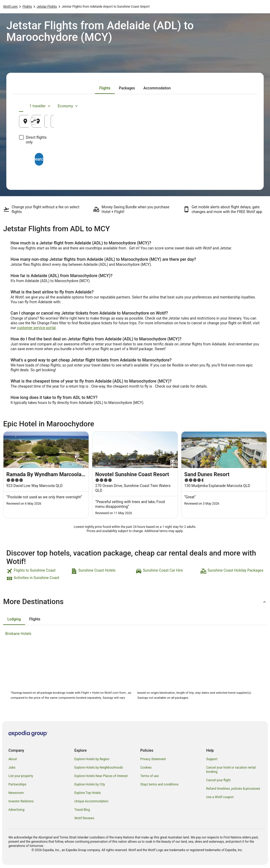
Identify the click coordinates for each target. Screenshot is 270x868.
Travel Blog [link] (82, 810)
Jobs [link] (12, 768)
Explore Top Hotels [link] (88, 793)
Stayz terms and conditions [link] (159, 784)
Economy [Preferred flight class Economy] (234, 106)
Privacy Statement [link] (153, 759)
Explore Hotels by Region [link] (92, 759)
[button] (135, 602)
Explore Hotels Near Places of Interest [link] (101, 776)
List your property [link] (21, 776)
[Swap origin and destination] (98, 121)
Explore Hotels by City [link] (90, 784)
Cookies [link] (146, 768)
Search (135, 154)
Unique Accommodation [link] (91, 801)
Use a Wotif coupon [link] (220, 797)
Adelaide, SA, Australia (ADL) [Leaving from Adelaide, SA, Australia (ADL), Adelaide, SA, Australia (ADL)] (57, 123)
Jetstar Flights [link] (47, 7)
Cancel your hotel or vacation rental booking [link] (231, 770)
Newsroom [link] (16, 793)
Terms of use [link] (150, 776)
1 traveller (206, 106)
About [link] (13, 759)
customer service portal (36, 328)
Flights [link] (27, 7)
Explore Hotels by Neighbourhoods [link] (99, 768)
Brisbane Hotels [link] (18, 634)
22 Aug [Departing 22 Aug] (194, 123)
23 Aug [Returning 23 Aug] (233, 123)
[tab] (105, 88)
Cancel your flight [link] (218, 780)
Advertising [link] (16, 810)
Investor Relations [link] (21, 801)
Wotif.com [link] (10, 7)
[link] (38, 571)
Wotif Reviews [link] (84, 818)
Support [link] (212, 759)
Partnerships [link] (17, 784)
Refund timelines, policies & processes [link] (233, 789)
